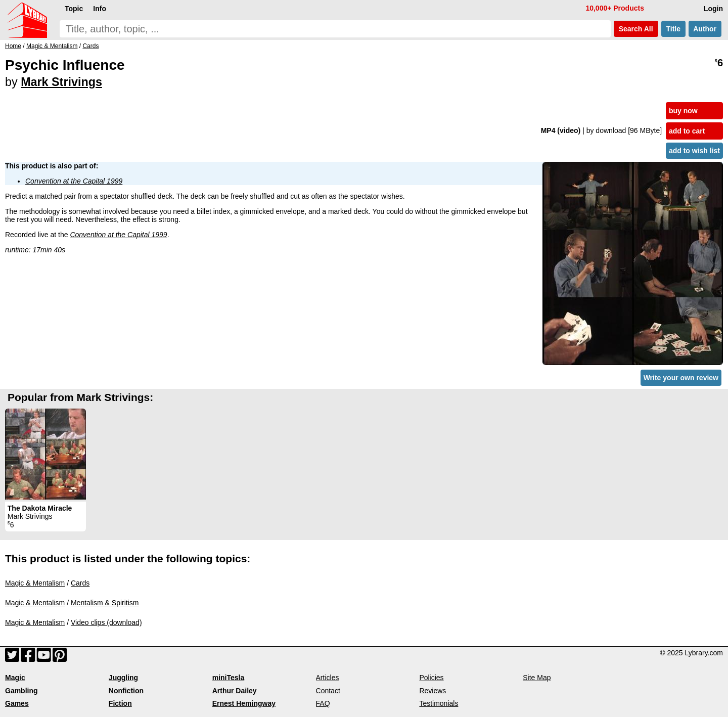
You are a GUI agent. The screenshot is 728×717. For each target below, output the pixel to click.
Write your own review (681, 378)
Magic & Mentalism (35, 583)
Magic (15, 678)
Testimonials (439, 703)
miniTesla (229, 678)
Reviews (433, 691)
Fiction (120, 703)
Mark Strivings (61, 82)
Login (713, 9)
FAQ (323, 703)
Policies (431, 678)
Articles (328, 678)
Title (673, 29)
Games (17, 703)
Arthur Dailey (235, 691)
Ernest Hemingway (244, 703)
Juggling (123, 678)
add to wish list (694, 151)
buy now (683, 111)
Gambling (21, 691)
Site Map (537, 678)
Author (705, 29)
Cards (80, 583)
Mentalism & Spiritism (105, 603)
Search (636, 29)
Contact (328, 691)
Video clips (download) (106, 622)
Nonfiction (126, 691)
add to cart (687, 131)
